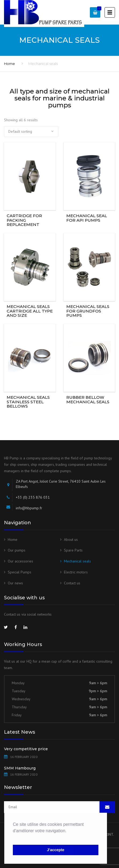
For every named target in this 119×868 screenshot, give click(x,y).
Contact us (72, 583)
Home (9, 64)
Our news (15, 583)
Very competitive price (26, 749)
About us (71, 539)
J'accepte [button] (55, 850)
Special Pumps (20, 572)
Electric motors (76, 572)
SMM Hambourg (20, 768)
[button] (14, 838)
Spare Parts (73, 550)
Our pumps (17, 550)
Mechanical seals (77, 561)
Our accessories (20, 561)
